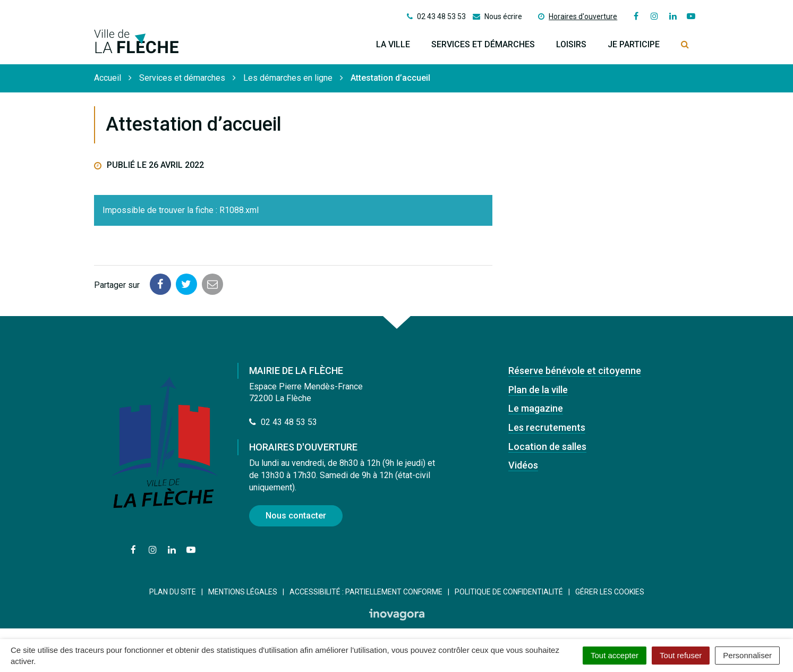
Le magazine (536, 408)
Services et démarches (483, 44)
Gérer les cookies (610, 592)
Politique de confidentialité (509, 592)
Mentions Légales (243, 592)
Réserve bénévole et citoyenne (575, 371)
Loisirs (571, 44)
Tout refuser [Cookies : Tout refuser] (681, 655)
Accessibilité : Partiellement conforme (366, 592)
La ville (393, 44)
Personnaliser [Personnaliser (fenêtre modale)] (747, 655)
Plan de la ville (538, 390)
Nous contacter (296, 516)
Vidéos (523, 465)
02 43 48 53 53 (283, 422)
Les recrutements (547, 427)
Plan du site (173, 592)
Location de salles (547, 446)
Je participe (634, 44)
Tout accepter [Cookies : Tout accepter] (615, 655)
